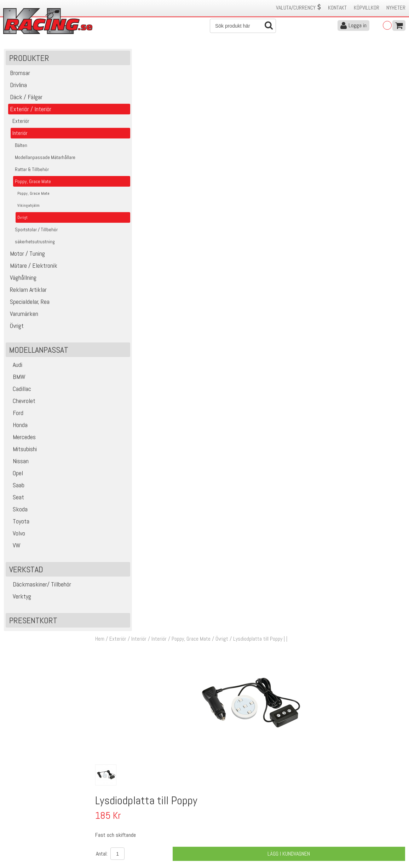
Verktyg (20, 600)
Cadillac (20, 392)
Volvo (17, 537)
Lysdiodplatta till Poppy (209, 503)
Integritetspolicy (121, 835)
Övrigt (233, 56)
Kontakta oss (118, 805)
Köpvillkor (367, 8)
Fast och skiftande (205, 512)
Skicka (226, 775)
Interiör (170, 56)
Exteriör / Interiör (139, 56)
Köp (396, 507)
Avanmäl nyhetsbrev (24, 842)
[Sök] (243, 26)
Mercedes (22, 440)
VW (14, 549)
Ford (16, 416)
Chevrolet (22, 404)
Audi (15, 368)
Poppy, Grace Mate (202, 56)
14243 (124, 504)
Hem (111, 56)
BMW (17, 380)
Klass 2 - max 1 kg (278, 309)
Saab (16, 489)
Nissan (18, 464)
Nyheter (396, 8)
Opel (16, 476)
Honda (18, 428)
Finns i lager (271, 296)
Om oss (216, 805)
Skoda (18, 513)
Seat (16, 501)
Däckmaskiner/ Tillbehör (40, 588)
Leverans (113, 820)
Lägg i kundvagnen (293, 270)
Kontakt (337, 8)
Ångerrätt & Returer (125, 827)
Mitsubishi (22, 452)
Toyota (19, 525)
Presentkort (34, 624)
